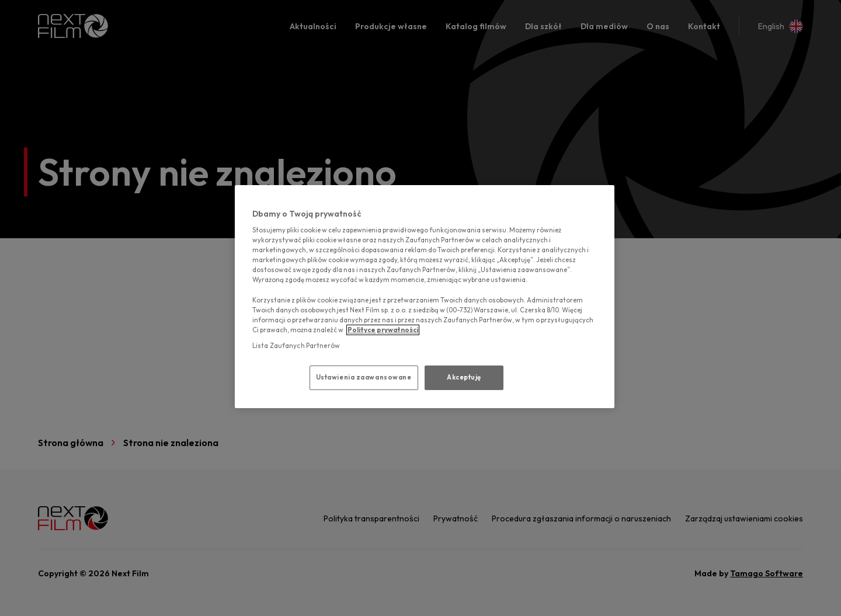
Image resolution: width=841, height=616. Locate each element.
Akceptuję (464, 377)
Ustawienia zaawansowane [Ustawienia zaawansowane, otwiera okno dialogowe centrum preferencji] (364, 377)
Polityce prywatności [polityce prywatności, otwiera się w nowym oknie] (383, 330)
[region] (425, 297)
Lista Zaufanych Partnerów (296, 346)
